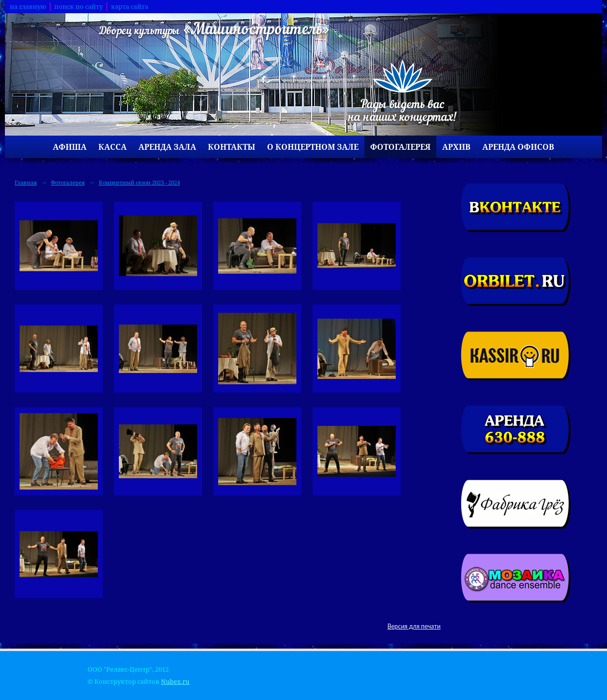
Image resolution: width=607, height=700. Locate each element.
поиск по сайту (79, 7)
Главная (26, 182)
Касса (112, 147)
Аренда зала (167, 147)
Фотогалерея (400, 147)
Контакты (232, 147)
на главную (28, 7)
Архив (456, 147)
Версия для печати (414, 626)
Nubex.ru (175, 682)
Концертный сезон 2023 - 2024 (139, 182)
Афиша (70, 147)
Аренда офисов (518, 147)
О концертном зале (313, 147)
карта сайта (130, 7)
